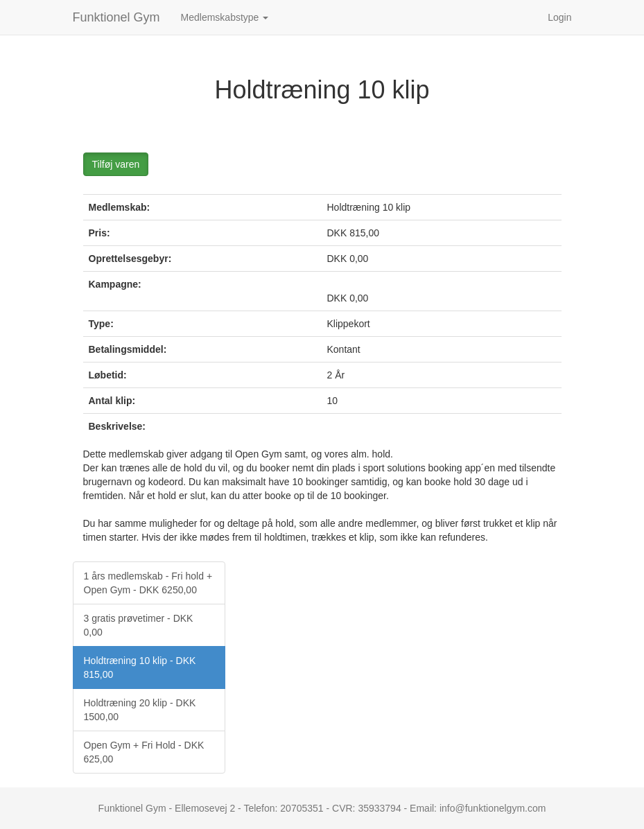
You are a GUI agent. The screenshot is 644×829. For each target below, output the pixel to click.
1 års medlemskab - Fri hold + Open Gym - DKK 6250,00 (148, 583)
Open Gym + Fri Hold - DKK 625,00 (144, 752)
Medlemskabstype (225, 17)
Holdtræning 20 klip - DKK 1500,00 (140, 710)
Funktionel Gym (116, 17)
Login (559, 17)
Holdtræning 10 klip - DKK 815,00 (140, 667)
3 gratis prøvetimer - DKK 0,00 (139, 625)
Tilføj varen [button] (116, 164)
